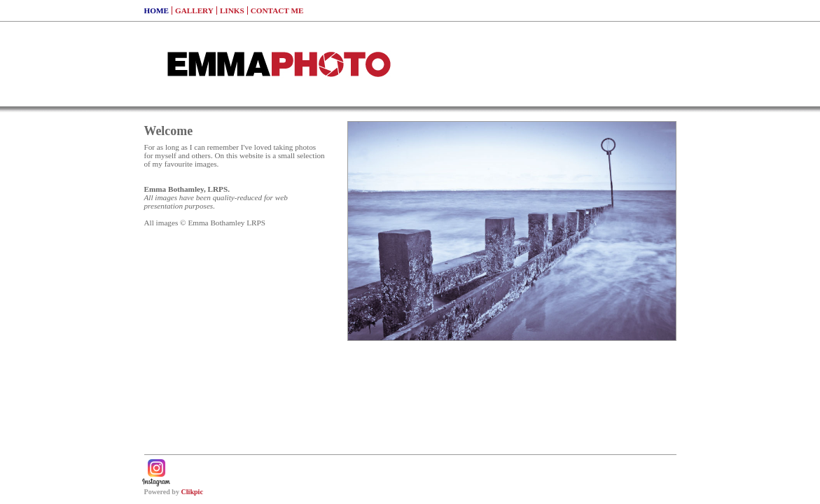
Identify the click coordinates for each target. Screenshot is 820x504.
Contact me (277, 10)
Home (157, 10)
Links (232, 10)
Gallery (194, 10)
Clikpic (192, 492)
